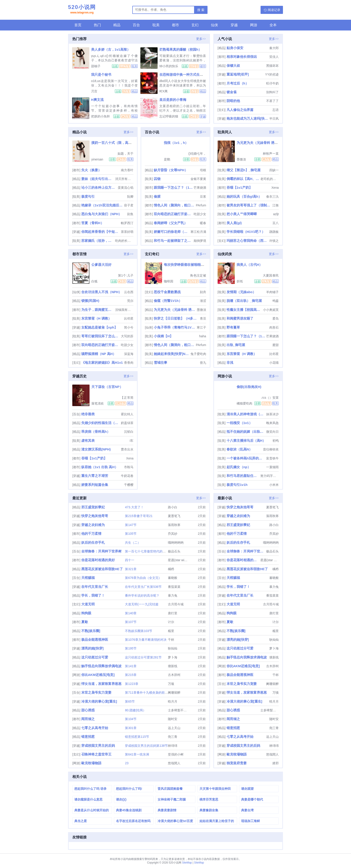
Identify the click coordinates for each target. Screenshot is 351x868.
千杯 (171, 640)
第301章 (131, 728)
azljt (276, 214)
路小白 (173, 507)
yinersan (97, 159)
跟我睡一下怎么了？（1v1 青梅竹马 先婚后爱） (173, 187)
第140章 (131, 613)
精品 (117, 25)
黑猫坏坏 (272, 66)
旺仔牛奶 (272, 83)
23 (127, 763)
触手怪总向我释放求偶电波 (101, 666)
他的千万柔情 (91, 534)
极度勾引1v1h (237, 485)
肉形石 (274, 327)
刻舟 (203, 292)
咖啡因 (169, 281)
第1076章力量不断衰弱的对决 (146, 640)
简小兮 (129, 327)
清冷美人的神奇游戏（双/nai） (246, 414)
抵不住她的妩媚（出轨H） (246, 432)
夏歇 (85, 622)
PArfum (201, 205)
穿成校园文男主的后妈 (98, 746)
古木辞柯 (174, 675)
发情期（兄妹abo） (241, 292)
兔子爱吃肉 (198, 354)
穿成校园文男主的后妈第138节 (146, 746)
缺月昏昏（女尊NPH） (171, 170)
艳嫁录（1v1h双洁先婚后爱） (102, 205)
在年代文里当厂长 (95, 587)
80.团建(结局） (135, 710)
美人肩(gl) (234, 223)
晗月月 (173, 701)
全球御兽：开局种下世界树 (101, 551)
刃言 (94, 91)
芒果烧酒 (200, 188)
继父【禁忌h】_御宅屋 (244, 170)
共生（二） (133, 543)
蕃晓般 (173, 578)
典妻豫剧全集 (209, 810)
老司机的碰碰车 (270, 179)
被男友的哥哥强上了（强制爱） (249, 205)
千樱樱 (129, 485)
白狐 (94, 281)
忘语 (276, 110)
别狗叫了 (272, 92)
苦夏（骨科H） (93, 223)
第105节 (131, 534)
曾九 (203, 363)
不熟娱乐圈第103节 (138, 631)
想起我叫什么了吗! (129, 789)
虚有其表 (88, 440)
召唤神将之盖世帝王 (96, 754)
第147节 (131, 525)
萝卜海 (173, 657)
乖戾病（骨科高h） (96, 432)
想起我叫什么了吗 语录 (90, 789)
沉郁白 (129, 432)
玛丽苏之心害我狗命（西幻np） (247, 241)
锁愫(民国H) (90, 301)
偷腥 (157, 196)
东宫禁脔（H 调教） (96, 318)
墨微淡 (241, 159)
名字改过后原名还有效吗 (133, 821)
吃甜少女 (200, 214)
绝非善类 (88, 414)
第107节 (131, 622)
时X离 (164, 91)
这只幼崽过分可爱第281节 (143, 657)
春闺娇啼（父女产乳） (171, 223)
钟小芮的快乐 (169, 66)
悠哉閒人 (174, 763)
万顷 (171, 684)
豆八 (276, 223)
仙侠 (214, 25)
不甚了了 (272, 101)
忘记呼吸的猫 (169, 116)
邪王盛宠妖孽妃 (93, 507)
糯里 (171, 631)
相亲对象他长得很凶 (242, 57)
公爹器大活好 (101, 265)
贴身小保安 (235, 48)
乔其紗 (173, 534)
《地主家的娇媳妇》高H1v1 (102, 363)
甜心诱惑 (88, 710)
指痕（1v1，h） (176, 143)
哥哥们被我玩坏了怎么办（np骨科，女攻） (101, 336)
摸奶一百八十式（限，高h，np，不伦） (121, 143)
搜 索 (201, 10)
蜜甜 (276, 345)
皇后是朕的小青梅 (173, 100)
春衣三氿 (272, 197)
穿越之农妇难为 (93, 525)
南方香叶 (127, 170)
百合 (136, 25)
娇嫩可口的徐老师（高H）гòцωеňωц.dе (172, 232)
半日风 (274, 119)
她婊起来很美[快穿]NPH (172, 354)
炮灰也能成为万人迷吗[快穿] (247, 118)
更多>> (201, 39)
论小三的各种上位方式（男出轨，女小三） (99, 187)
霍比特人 (127, 414)
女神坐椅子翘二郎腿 (172, 799)
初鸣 (276, 441)
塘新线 (173, 666)
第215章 (131, 675)
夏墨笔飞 (174, 516)
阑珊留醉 (174, 693)
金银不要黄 (198, 179)
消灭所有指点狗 (124, 179)
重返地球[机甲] (238, 74)
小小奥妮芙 (271, 310)
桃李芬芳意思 (209, 799)
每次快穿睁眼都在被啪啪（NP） (188, 265)
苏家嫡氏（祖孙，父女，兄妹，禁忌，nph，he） (98, 241)
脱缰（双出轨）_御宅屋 (244, 301)
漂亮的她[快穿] (92, 648)
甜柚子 (96, 66)
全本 (273, 25)
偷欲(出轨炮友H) (249, 387)
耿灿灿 (173, 648)
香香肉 (129, 363)
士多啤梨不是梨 (179, 710)
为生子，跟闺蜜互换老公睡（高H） (98, 310)
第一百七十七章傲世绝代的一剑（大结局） (155, 551)
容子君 (129, 205)
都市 (175, 25)
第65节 (130, 701)
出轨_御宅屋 (236, 345)
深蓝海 (129, 354)
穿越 (234, 25)
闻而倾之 (88, 719)
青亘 (203, 318)
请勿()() (121, 799)
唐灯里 (173, 613)
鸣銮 (276, 301)
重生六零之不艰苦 (95, 476)
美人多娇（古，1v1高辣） (111, 49)
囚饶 (157, 179)
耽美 (156, 25)
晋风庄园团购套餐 (170, 789)
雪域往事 (161, 363)
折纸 (240, 281)
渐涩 (203, 301)
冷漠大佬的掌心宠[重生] (99, 701)
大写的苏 (127, 336)
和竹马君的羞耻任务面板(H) (243, 476)
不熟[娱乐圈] (91, 631)
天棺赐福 (88, 578)
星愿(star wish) (178, 560)
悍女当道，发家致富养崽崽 (101, 684)
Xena (275, 188)
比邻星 (129, 318)
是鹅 (167, 159)
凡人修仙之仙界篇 (240, 110)
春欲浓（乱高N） (240, 449)
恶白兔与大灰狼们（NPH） (102, 214)
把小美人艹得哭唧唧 (242, 214)
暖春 (203, 223)
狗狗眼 (86, 613)
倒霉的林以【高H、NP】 (243, 179)
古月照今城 (176, 604)
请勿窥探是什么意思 (88, 799)
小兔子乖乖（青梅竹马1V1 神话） (175, 327)
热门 (97, 25)
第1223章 (132, 684)
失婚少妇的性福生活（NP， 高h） (101, 423)
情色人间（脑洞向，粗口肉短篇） (174, 205)
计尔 (171, 622)
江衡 (276, 205)
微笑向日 (272, 432)
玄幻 (195, 25)
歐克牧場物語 (91, 763)
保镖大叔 (233, 66)
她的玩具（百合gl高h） (244, 196)
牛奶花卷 (127, 476)
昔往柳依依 (271, 449)
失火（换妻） (91, 170)
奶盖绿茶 (127, 423)
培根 (203, 170)
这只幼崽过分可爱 (95, 657)
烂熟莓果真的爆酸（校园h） (181, 49)
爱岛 (276, 318)
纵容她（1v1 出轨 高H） (100, 467)
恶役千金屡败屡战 (167, 292)
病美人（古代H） (250, 265)
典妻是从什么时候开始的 (92, 810)
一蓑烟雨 (272, 467)
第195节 (131, 648)
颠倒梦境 (200, 241)
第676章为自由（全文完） (143, 578)
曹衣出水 (127, 449)
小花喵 (274, 363)
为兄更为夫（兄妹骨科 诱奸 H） (261, 143)
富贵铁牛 (272, 458)
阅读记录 (274, 10)
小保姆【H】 (163, 336)
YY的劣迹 (272, 74)
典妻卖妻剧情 (167, 810)
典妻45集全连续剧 (129, 810)
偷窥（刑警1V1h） (168, 301)
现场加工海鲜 (250, 821)
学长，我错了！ (93, 595)
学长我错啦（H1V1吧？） (246, 232)
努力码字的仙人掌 (270, 476)
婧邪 (276, 763)
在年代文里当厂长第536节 (143, 587)
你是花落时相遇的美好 (98, 560)
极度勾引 (88, 196)
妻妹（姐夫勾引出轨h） (98, 179)
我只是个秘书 (101, 75)
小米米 (274, 485)
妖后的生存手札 (93, 542)
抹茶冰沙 (272, 414)
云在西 (129, 292)
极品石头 (174, 551)
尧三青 (173, 737)
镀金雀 (232, 92)
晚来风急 (272, 423)
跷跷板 (274, 232)
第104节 (131, 719)
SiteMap (187, 863)
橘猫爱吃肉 (244, 403)
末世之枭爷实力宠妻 (96, 692)
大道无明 (88, 604)
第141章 (131, 666)
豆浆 (203, 197)
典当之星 (81, 821)
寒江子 (201, 327)
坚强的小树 (176, 754)
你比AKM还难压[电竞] (98, 675)
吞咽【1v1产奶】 (239, 187)
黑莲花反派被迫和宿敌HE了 (102, 569)
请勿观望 (247, 789)
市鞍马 (129, 467)
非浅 (230, 363)
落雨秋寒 (174, 525)
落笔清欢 (98, 403)
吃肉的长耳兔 (124, 241)
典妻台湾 (247, 810)
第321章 (131, 569)
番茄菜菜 (174, 587)
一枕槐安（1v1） (239, 423)
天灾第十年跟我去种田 (215, 789)
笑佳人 (274, 57)
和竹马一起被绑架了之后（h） (173, 241)
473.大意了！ (134, 507)
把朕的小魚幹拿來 (101, 116)
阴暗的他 (233, 101)
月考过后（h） (238, 83)
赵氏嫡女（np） (239, 467)
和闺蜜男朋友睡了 (240, 318)
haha (202, 336)
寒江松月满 (198, 232)
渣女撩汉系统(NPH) (96, 449)
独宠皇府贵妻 (237, 763)
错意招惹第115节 (137, 737)
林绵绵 (173, 746)
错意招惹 (88, 737)
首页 (78, 25)
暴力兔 (173, 595)
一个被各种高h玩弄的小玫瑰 (246, 458)
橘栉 (171, 569)
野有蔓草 (233, 327)
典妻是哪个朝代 (252, 799)
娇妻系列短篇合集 (95, 485)
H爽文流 (97, 100)
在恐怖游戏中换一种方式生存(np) (184, 75)
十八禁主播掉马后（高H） (246, 440)
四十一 (130, 560)
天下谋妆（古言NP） (107, 387)
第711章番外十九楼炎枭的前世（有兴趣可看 (156, 693)
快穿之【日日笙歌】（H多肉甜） (176, 318)
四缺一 (274, 170)
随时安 (173, 719)
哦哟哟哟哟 (176, 543)
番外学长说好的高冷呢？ (142, 595)
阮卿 (130, 197)
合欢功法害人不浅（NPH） (102, 292)
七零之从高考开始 (95, 728)
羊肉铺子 (272, 292)
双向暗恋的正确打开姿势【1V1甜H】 (173, 214)
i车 (132, 441)
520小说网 (82, 10)
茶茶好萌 (127, 232)
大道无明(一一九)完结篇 (142, 604)
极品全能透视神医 (95, 640)
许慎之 (274, 241)
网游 (254, 25)
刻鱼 (130, 214)
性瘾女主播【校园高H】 (244, 310)
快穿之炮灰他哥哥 (95, 516)
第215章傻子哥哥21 (139, 516)
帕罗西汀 (127, 223)
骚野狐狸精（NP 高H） (99, 354)
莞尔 (130, 301)
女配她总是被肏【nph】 (100, 327)
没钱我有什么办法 (124, 310)
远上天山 (174, 728)
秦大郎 (274, 48)
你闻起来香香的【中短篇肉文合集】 (101, 232)
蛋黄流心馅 (126, 188)
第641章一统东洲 (137, 754)
